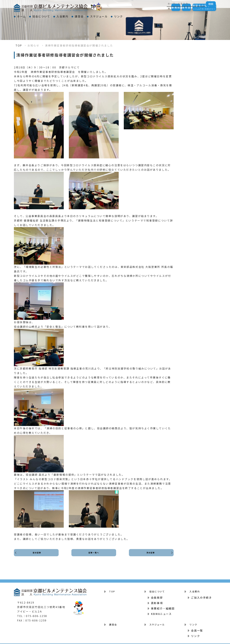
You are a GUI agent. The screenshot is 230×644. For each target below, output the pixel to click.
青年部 (177, 7)
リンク (150, 15)
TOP (19, 45)
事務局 (160, 7)
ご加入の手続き (201, 595)
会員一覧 (197, 626)
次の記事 (150, 556)
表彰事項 (157, 601)
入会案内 (77, 15)
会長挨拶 (157, 595)
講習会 (99, 15)
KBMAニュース (161, 612)
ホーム (24, 15)
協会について (50, 15)
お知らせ (33, 45)
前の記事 (38, 556)
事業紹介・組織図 (163, 606)
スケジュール (125, 15)
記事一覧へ (94, 556)
